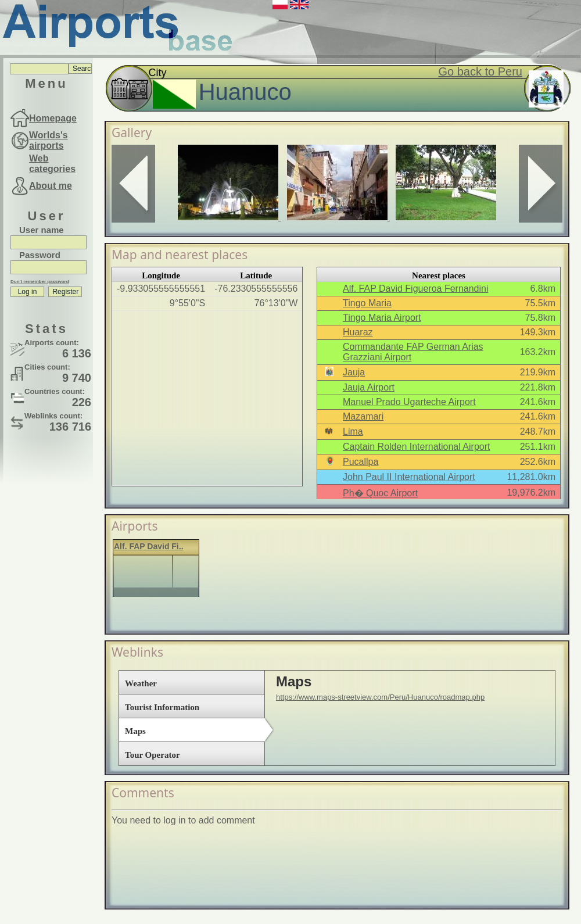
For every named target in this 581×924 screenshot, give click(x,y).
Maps (135, 731)
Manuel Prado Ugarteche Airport (409, 402)
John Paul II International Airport (409, 477)
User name (42, 230)
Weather (141, 683)
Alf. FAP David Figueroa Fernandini (416, 289)
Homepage (53, 118)
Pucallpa (361, 462)
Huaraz (358, 332)
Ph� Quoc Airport (380, 493)
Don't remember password (40, 282)
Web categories (52, 164)
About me (51, 186)
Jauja (354, 372)
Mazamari (363, 416)
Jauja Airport (369, 387)
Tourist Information (162, 707)
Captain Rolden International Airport (417, 447)
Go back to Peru (480, 71)
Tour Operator (153, 755)
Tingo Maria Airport (382, 318)
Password (40, 255)
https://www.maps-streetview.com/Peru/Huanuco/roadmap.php (380, 697)
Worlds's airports (49, 140)
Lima (353, 431)
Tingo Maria (367, 303)
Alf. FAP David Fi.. (149, 546)
